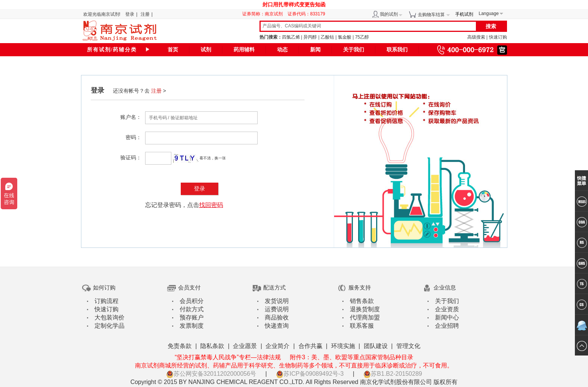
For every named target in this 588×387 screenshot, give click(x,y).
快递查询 (277, 326)
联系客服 (362, 326)
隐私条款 (212, 346)
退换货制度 (365, 309)
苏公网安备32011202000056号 (211, 374)
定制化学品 (109, 326)
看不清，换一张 (213, 158)
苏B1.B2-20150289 (393, 374)
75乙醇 (362, 37)
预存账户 (192, 317)
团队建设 (376, 346)
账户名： (131, 117)
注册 (145, 14)
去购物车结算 (431, 15)
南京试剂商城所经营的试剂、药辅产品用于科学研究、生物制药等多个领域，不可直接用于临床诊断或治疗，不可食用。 (294, 365)
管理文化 (408, 346)
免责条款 (180, 346)
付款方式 (192, 309)
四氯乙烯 (291, 37)
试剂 (206, 50)
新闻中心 (447, 317)
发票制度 (192, 326)
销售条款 (362, 301)
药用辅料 (244, 50)
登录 (130, 14)
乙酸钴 (327, 37)
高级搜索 (476, 37)
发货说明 (277, 301)
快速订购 (498, 37)
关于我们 (354, 50)
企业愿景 (245, 346)
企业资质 (447, 309)
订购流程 (106, 301)
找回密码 (211, 205)
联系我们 (397, 50)
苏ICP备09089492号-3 (310, 374)
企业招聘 (447, 326)
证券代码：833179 (306, 14)
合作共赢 (310, 346)
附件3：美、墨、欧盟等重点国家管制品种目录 (352, 357)
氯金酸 (345, 37)
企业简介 (277, 346)
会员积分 (192, 301)
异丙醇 (310, 37)
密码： (133, 137)
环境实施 (343, 346)
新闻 (315, 50)
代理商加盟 (365, 317)
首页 (173, 50)
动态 (282, 50)
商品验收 (277, 317)
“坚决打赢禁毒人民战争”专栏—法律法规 (228, 357)
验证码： (131, 157)
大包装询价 (109, 317)
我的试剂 (389, 14)
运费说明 (277, 309)
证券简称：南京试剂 (264, 14)
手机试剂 (464, 14)
